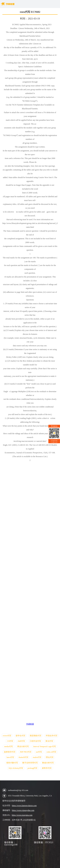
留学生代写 (20, 736)
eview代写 (7, 736)
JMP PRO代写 (26, 752)
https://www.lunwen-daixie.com (24, 806)
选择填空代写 (10, 752)
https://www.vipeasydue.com (23, 810)
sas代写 (39, 752)
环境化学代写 (52, 736)
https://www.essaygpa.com (22, 815)
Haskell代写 (23, 757)
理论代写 (50, 757)
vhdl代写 (21, 741)
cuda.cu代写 (51, 752)
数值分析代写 (48, 763)
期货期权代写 (36, 736)
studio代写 (37, 757)
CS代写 (10, 741)
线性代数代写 (12, 763)
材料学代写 (47, 768)
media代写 (8, 746)
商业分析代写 (23, 746)
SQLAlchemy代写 (16, 768)
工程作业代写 (35, 741)
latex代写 (10, 757)
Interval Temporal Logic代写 (45, 746)
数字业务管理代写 (30, 763)
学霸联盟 (30, 724)
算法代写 (49, 741)
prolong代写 (32, 768)
